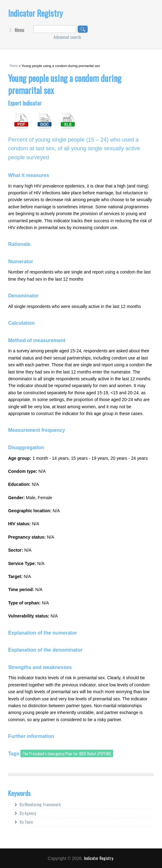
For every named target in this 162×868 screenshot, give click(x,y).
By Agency (28, 813)
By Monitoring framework (40, 804)
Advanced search (67, 37)
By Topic (26, 822)
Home (14, 66)
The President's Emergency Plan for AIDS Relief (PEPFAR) (67, 753)
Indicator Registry (35, 13)
